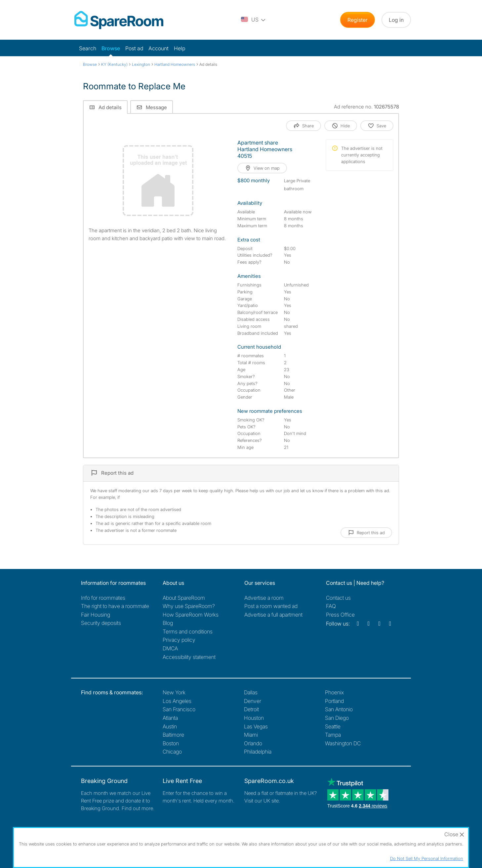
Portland (334, 701)
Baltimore (173, 735)
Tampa (333, 735)
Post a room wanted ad (271, 606)
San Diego (337, 718)
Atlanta (170, 718)
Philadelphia (258, 752)
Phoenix (334, 692)
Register (358, 20)
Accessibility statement (189, 657)
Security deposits (101, 623)
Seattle (333, 726)
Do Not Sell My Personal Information (427, 858)
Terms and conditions (188, 631)
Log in (396, 20)
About (184, 598)
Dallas (251, 692)
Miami (251, 735)
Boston (171, 743)
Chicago (172, 752)
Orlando (253, 743)
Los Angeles (177, 701)
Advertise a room (264, 598)
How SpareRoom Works (191, 615)
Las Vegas (256, 726)
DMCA (170, 648)
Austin (170, 726)
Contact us (338, 598)
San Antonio (339, 709)
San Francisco (179, 709)
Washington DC (343, 743)
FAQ (331, 606)
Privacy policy (179, 640)
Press (340, 615)
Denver (253, 701)
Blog (168, 623)
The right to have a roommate (115, 606)
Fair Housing (96, 615)
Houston (254, 718)
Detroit (251, 709)
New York (174, 692)
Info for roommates (103, 598)
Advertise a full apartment (273, 615)
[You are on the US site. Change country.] (254, 20)
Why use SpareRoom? (189, 606)
